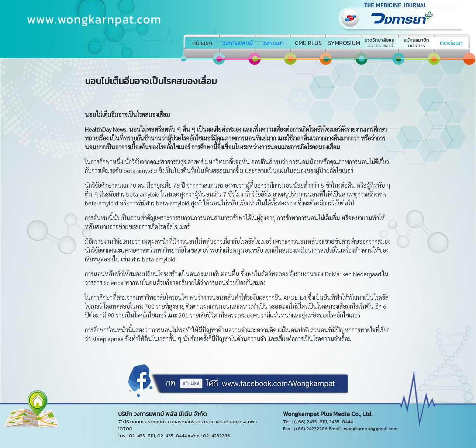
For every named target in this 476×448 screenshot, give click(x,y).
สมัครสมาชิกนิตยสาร (416, 43)
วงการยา (273, 43)
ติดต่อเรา (451, 43)
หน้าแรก (202, 43)
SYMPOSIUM (344, 43)
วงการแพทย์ (238, 43)
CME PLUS (308, 43)
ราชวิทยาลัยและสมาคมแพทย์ (380, 43)
